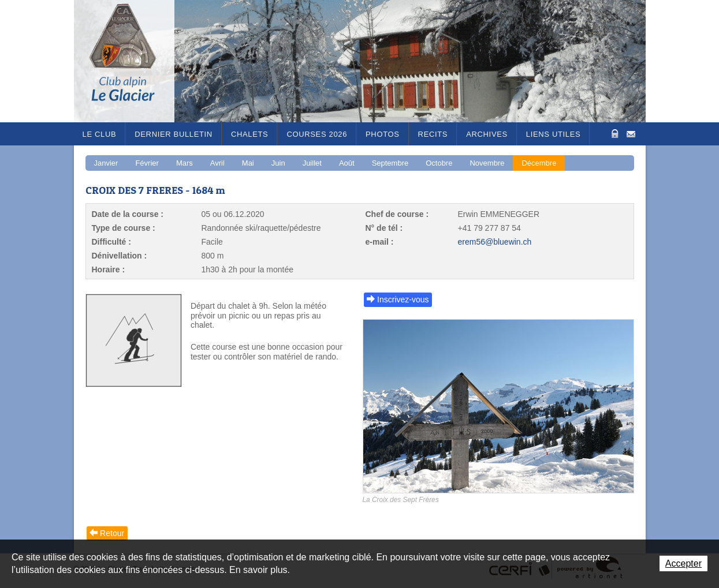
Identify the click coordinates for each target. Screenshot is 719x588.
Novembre (487, 163)
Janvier (106, 163)
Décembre (539, 163)
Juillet (312, 163)
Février (147, 163)
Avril (217, 163)
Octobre (439, 163)
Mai (248, 163)
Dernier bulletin (174, 134)
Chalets (250, 134)
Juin (278, 163)
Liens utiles (554, 134)
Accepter (683, 563)
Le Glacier (132, 61)
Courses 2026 (317, 134)
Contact (631, 133)
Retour (112, 533)
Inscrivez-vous (403, 299)
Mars (185, 163)
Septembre (390, 163)
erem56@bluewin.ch (495, 242)
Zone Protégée (614, 134)
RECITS (433, 134)
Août (347, 163)
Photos (383, 134)
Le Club (100, 134)
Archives (487, 134)
